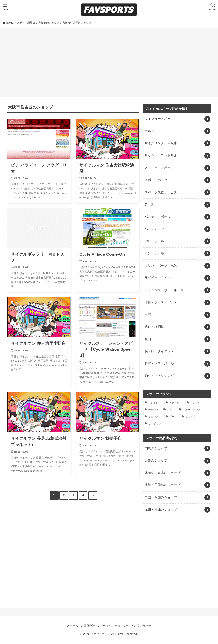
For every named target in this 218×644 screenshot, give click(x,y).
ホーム (74, 626)
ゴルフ (149, 131)
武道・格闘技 (154, 327)
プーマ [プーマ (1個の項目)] (173, 417)
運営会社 (89, 626)
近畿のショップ (156, 460)
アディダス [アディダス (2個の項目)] (176, 403)
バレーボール (154, 241)
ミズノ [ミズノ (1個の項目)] (189, 417)
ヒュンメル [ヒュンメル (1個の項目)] (155, 417)
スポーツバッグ (156, 180)
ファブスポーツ (100, 634)
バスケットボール (158, 217)
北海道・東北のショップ (163, 473)
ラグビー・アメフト (159, 278)
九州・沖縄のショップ (161, 510)
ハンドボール (154, 253)
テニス (149, 204)
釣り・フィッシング (159, 376)
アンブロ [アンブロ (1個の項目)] (195, 403)
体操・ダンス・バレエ (161, 302)
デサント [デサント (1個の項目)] (153, 410)
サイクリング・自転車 (161, 143)
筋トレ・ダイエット (159, 351)
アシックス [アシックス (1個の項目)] (155, 403)
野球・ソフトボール (159, 363)
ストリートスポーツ (159, 168)
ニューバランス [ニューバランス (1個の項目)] (192, 410)
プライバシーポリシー (114, 626)
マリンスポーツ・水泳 (161, 266)
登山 (148, 339)
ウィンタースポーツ (159, 119)
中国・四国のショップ (161, 497)
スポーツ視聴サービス (161, 192)
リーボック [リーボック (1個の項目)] (155, 423)
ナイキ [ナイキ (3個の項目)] (170, 410)
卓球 (148, 315)
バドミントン (154, 229)
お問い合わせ (142, 626)
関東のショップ (156, 448)
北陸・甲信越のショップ (163, 485)
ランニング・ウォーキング (164, 290)
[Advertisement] (109, 60)
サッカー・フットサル (161, 155)
